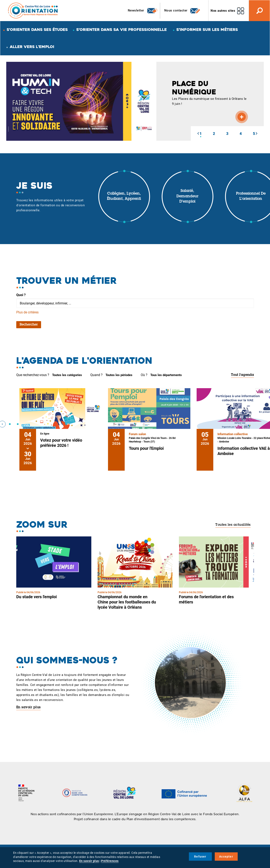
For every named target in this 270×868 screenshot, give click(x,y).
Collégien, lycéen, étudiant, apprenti (124, 196)
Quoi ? (21, 295)
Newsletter (143, 11)
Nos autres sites (223, 11)
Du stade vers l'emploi (36, 597)
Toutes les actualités (233, 525)
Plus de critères (27, 312)
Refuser (200, 857)
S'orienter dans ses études (37, 30)
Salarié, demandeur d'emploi (187, 196)
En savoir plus (28, 707)
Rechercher (29, 325)
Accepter (226, 857)
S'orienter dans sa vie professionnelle (122, 30)
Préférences (110, 861)
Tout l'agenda (242, 375)
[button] (198, 133)
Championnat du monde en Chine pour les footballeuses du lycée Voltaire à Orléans (127, 602)
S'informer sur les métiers (207, 30)
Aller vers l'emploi (32, 47)
